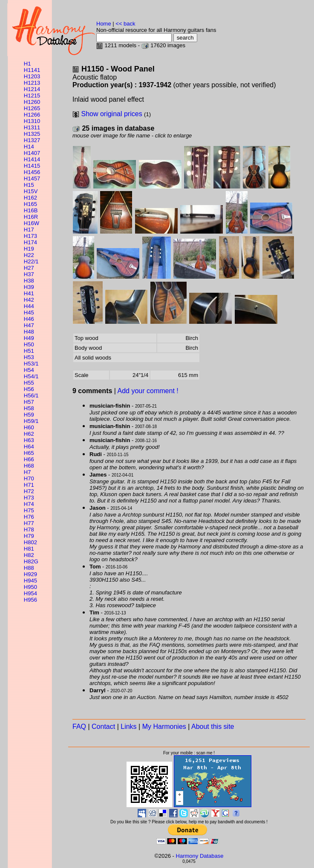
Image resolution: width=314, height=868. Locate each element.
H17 (29, 230)
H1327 (32, 140)
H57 (29, 402)
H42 (29, 300)
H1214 (32, 89)
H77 (29, 523)
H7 (27, 472)
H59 (29, 415)
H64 (29, 447)
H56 (29, 389)
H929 (30, 574)
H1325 (32, 134)
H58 (29, 408)
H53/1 (31, 364)
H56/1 (31, 395)
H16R (31, 217)
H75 (29, 510)
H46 (29, 319)
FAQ (79, 727)
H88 (29, 568)
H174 (30, 242)
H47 (29, 325)
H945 (30, 581)
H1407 (32, 153)
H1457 (32, 178)
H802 (30, 542)
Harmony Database (200, 856)
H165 (30, 204)
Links (128, 727)
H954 (30, 593)
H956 (30, 600)
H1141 (32, 70)
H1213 (32, 83)
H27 (29, 268)
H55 (29, 383)
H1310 (32, 121)
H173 (30, 236)
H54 (29, 370)
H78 (29, 530)
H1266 (32, 115)
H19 (29, 249)
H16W (32, 223)
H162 (30, 198)
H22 (29, 255)
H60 (29, 427)
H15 (29, 185)
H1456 (32, 172)
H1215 (32, 96)
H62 (29, 434)
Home (104, 24)
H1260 (32, 102)
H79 (29, 536)
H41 (29, 293)
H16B (31, 210)
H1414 (32, 159)
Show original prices (111, 114)
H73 (29, 498)
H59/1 (31, 421)
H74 (29, 504)
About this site (213, 727)
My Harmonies (164, 727)
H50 (29, 344)
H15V (31, 191)
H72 (29, 491)
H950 (30, 587)
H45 (29, 313)
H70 (29, 478)
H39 (29, 287)
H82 (29, 555)
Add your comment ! (148, 391)
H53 (29, 357)
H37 (29, 274)
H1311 (32, 127)
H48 (29, 332)
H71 (29, 485)
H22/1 (31, 261)
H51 (29, 351)
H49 (29, 338)
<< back (125, 24)
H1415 (32, 166)
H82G (31, 561)
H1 (27, 64)
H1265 (32, 108)
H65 (29, 453)
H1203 (32, 76)
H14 (29, 147)
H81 (29, 549)
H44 (29, 306)
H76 (29, 517)
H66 (29, 459)
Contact (103, 727)
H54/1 (31, 376)
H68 (29, 466)
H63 (29, 440)
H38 (29, 281)
